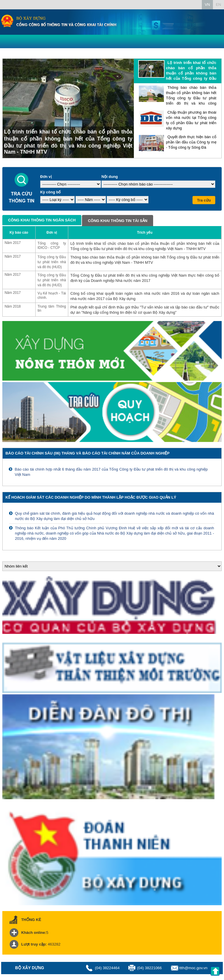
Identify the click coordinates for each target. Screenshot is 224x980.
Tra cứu (204, 200)
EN (218, 5)
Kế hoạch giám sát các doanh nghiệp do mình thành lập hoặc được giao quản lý (91, 497)
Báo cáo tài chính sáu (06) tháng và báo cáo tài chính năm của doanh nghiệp (88, 453)
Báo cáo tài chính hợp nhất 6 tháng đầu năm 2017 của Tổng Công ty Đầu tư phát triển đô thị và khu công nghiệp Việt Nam (111, 472)
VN (207, 5)
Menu (6, 41)
